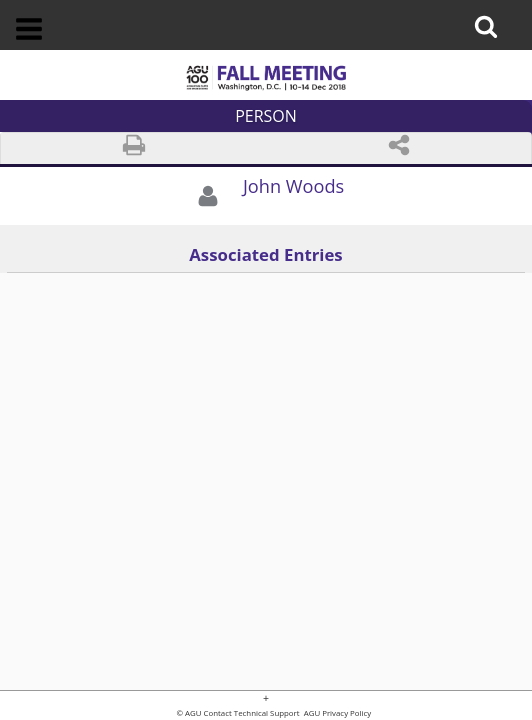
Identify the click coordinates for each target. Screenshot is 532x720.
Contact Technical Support (252, 714)
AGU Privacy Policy (337, 714)
